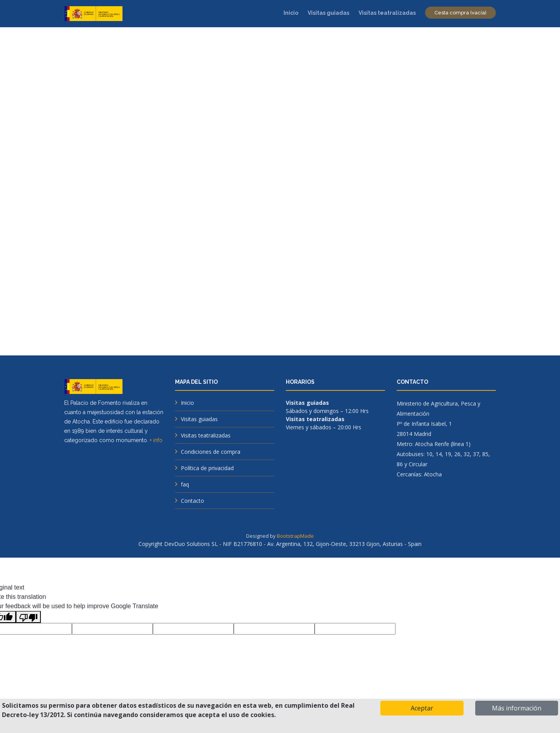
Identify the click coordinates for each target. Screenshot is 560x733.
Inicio (291, 13)
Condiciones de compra (211, 452)
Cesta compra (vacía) (460, 13)
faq (185, 484)
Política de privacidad (207, 468)
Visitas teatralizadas (387, 13)
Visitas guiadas (328, 13)
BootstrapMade (295, 536)
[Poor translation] (28, 617)
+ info (156, 440)
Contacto (192, 501)
